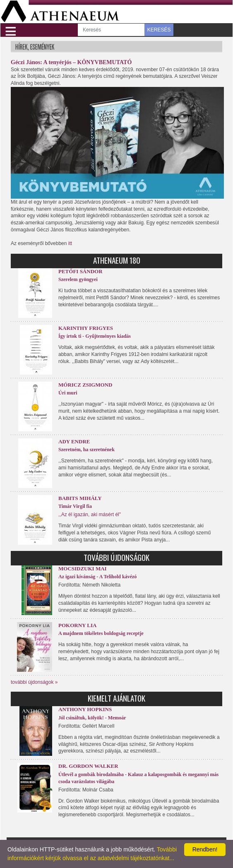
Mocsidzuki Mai (83, 569)
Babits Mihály (80, 498)
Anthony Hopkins (85, 709)
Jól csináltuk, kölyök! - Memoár (92, 718)
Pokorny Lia (77, 625)
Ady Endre (74, 441)
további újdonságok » (34, 682)
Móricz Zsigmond (85, 385)
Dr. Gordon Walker (88, 766)
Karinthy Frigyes (86, 328)
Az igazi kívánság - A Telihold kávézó (97, 577)
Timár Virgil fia (75, 506)
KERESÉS (159, 30)
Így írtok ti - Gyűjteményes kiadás (95, 336)
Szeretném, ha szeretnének (86, 450)
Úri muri (68, 393)
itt (70, 243)
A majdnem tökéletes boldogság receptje (101, 633)
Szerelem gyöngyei (78, 279)
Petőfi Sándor (80, 271)
